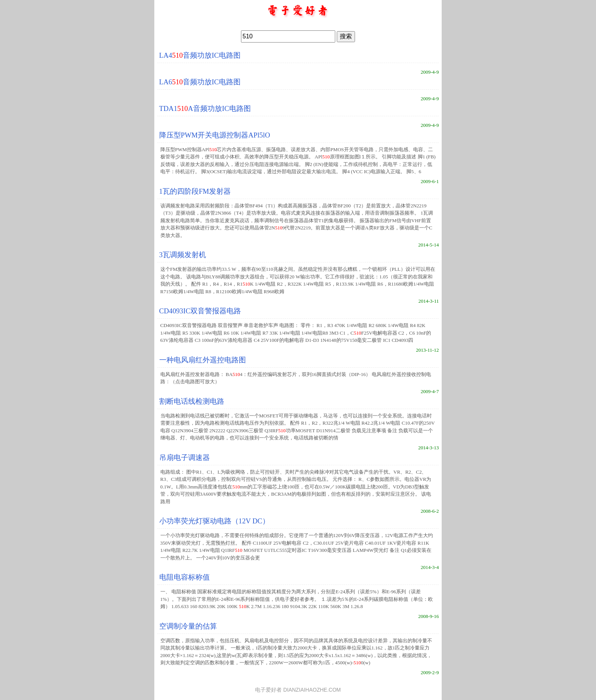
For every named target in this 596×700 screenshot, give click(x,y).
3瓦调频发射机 (183, 255)
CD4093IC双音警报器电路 (200, 311)
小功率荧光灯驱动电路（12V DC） (215, 521)
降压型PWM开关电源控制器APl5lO (215, 135)
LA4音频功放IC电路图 (200, 55)
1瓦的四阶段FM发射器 (195, 191)
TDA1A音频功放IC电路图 (205, 108)
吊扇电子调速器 (185, 457)
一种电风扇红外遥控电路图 (203, 360)
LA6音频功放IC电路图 (200, 82)
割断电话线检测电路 (192, 401)
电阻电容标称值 (185, 577)
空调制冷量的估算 (188, 626)
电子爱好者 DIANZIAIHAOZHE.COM (298, 690)
